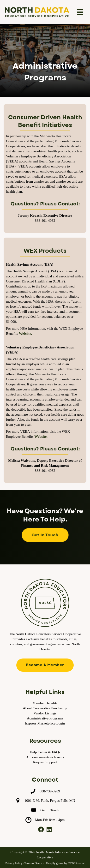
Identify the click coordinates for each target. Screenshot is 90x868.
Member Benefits (45, 703)
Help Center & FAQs (45, 752)
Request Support (45, 762)
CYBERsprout (76, 863)
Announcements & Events (45, 757)
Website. (26, 334)
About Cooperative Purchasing (45, 708)
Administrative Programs (45, 718)
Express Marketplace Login (45, 723)
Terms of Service (34, 863)
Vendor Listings (45, 713)
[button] (45, 535)
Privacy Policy (14, 863)
